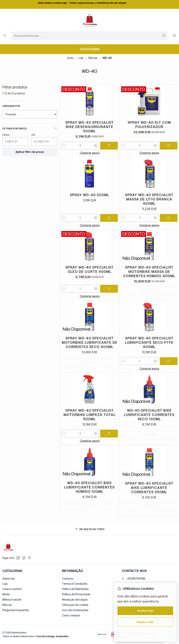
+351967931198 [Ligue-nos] (134, 579)
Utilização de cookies (75, 605)
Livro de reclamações (75, 610)
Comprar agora (90, 153)
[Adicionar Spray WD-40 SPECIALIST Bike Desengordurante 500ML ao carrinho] (109, 146)
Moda (6, 594)
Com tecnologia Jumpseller (52, 636)
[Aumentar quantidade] (96, 146)
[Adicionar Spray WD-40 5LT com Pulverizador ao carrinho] (169, 146)
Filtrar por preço (30, 128)
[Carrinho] (174, 36)
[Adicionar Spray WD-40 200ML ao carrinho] (109, 236)
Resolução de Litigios (75, 599)
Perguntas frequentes (16, 610)
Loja (81, 58)
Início (70, 58)
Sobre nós (8, 579)
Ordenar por (11, 106)
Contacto (68, 579)
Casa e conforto (12, 589)
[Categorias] (89, 49)
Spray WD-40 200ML (90, 213)
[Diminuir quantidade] (64, 146)
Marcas (93, 58)
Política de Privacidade (76, 594)
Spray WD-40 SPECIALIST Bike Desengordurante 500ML (89, 127)
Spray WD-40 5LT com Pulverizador (149, 125)
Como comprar (71, 615)
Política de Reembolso (75, 589)
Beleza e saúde (12, 599)
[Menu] (5, 36)
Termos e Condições (75, 584)
